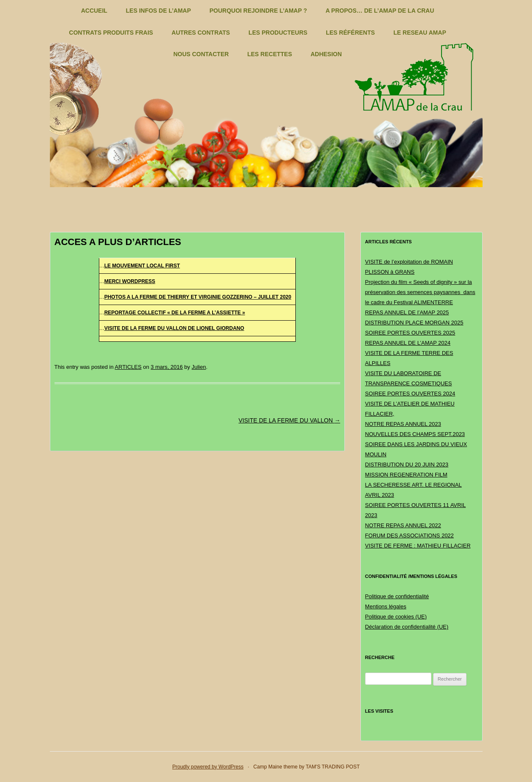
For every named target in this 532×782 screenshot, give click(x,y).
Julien (199, 367)
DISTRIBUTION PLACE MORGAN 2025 (414, 323)
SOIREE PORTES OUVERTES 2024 (410, 394)
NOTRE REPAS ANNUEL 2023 (403, 424)
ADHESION (326, 54)
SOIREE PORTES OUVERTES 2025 (410, 333)
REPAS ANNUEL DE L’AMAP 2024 (408, 343)
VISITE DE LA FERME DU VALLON (289, 420)
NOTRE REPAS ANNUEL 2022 (403, 525)
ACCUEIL (94, 11)
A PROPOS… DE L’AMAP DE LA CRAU (380, 11)
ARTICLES (128, 367)
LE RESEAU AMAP (420, 33)
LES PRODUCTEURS (278, 33)
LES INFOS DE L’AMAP (158, 11)
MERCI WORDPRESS (130, 281)
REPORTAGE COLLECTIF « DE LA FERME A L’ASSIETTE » (175, 313)
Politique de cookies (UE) (396, 617)
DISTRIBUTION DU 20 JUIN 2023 (407, 465)
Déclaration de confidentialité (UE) (407, 627)
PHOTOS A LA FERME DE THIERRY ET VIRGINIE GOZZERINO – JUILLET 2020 (198, 297)
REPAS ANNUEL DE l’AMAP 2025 (407, 312)
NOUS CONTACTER (201, 54)
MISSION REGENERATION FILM (406, 475)
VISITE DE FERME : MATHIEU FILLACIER (418, 546)
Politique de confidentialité (397, 596)
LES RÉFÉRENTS (350, 33)
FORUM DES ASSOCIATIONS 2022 (409, 535)
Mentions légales (386, 606)
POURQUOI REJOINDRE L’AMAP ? (258, 11)
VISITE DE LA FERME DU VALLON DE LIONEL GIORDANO (174, 328)
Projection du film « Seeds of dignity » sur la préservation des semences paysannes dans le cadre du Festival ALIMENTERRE (420, 292)
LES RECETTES (270, 54)
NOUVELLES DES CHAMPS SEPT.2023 (415, 434)
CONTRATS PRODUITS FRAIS (111, 33)
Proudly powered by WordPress (208, 767)
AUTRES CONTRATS (201, 33)
